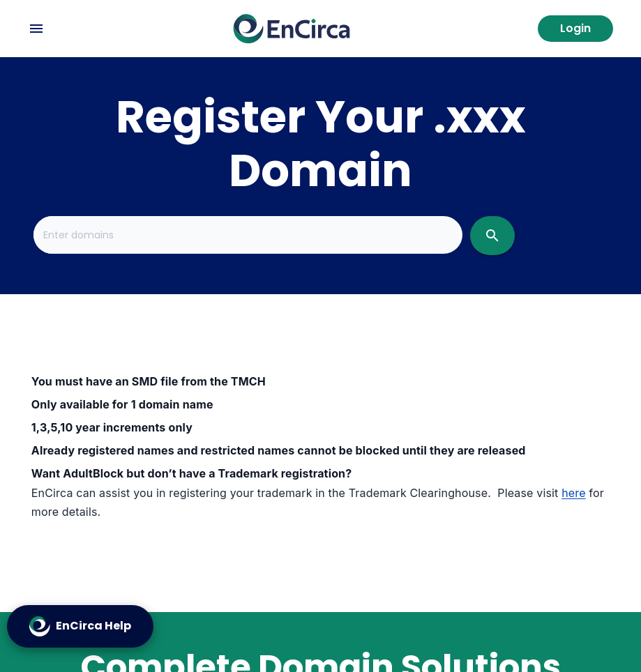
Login (575, 28)
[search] (492, 236)
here (574, 493)
